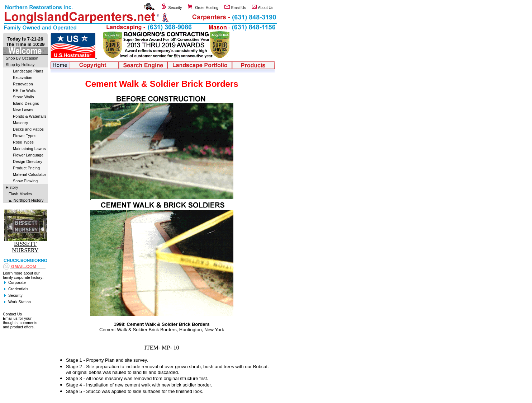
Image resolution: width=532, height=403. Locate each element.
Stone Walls (23, 97)
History (12, 187)
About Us (266, 8)
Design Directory (28, 161)
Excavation (23, 78)
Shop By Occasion (22, 58)
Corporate (17, 282)
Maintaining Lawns (29, 149)
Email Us (239, 8)
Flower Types (25, 136)
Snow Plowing (25, 181)
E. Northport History (26, 200)
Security (175, 8)
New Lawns (23, 110)
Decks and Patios (28, 129)
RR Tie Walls (24, 90)
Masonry (20, 123)
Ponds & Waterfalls (30, 116)
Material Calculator (30, 174)
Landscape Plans (28, 71)
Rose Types (23, 142)
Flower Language (28, 155)
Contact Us (12, 314)
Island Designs (26, 103)
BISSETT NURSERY (25, 247)
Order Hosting (207, 8)
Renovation (23, 84)
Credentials (18, 289)
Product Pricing (26, 168)
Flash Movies (20, 194)
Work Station (20, 302)
